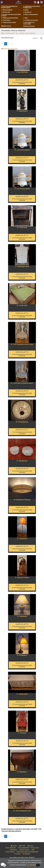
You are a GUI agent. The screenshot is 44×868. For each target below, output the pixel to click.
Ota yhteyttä (26, 854)
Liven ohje (17, 854)
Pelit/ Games (6, 20)
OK (38, 865)
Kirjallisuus (27, 12)
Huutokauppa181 (10, 33)
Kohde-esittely (10, 852)
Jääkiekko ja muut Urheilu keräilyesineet (32, 7)
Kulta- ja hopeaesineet (31, 14)
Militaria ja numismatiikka (10, 18)
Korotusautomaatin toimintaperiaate (28, 852)
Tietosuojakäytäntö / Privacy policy (28, 848)
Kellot (26, 10)
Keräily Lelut (6, 12)
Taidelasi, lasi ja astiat (31, 20)
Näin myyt (30, 846)
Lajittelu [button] (35, 38)
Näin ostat (22, 846)
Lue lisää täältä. (31, 865)
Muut (26, 18)
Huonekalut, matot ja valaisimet (27, 33)
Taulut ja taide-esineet (9, 22)
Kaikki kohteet (6, 26)
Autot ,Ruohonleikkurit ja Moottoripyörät (9, 7)
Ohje (33, 850)
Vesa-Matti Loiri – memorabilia (29, 23)
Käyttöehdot (14, 850)
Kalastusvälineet (7, 10)
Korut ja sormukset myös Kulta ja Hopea (11, 15)
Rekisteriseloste (24, 850)
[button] (38, 2)
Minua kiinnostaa (29, 26)
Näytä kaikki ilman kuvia (9, 49)
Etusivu (14, 846)
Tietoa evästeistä (10, 848)
